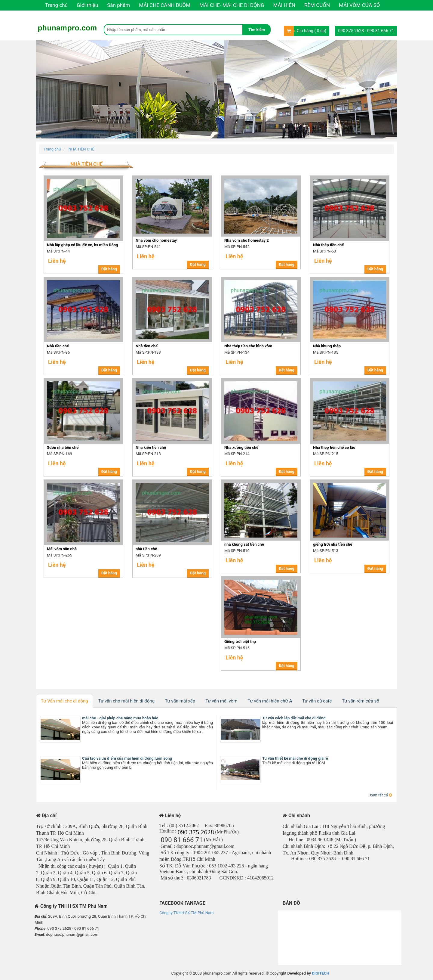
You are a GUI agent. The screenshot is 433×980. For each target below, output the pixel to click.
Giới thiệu (87, 5)
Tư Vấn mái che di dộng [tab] (64, 701)
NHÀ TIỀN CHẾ (81, 149)
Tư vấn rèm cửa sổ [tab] (361, 701)
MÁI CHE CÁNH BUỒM (165, 5)
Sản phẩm (118, 5)
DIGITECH (321, 973)
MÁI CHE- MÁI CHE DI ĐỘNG (232, 5)
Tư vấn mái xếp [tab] (180, 701)
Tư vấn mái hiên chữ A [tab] (270, 701)
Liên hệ (53, 16)
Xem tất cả (381, 795)
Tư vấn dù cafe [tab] (317, 701)
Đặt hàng (109, 269)
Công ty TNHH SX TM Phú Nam (186, 913)
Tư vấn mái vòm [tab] (221, 701)
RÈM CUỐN (317, 5)
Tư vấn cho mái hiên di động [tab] (127, 701)
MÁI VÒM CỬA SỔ (359, 5)
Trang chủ (56, 5)
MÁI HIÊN (284, 5)
